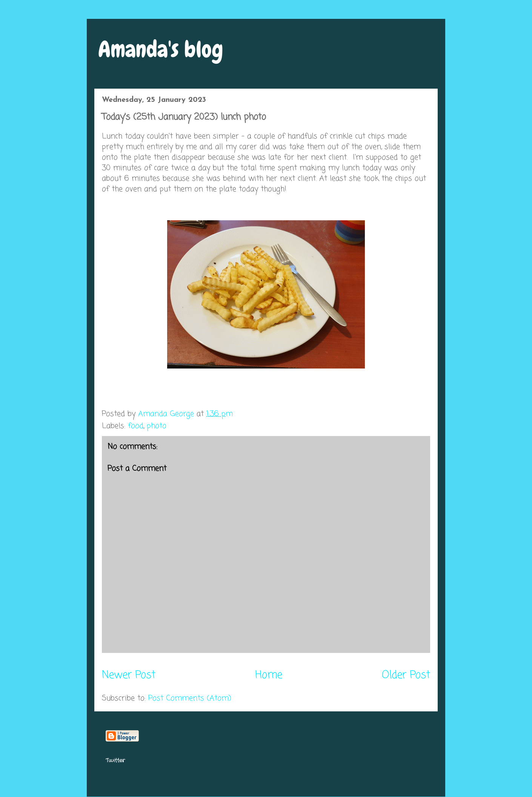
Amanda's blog (161, 49)
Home (269, 675)
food (136, 426)
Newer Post (129, 675)
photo (157, 426)
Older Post (406, 675)
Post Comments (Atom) (190, 698)
